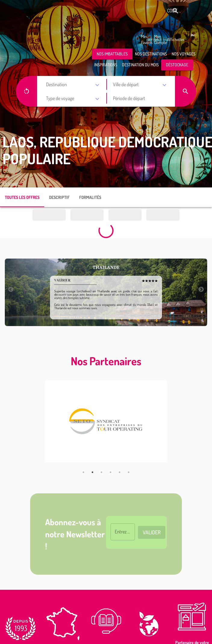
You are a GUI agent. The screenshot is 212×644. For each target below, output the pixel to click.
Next (201, 290)
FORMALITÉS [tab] (90, 197)
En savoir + (12, 183)
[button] (112, 54)
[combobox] (74, 85)
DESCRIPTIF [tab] (59, 197)
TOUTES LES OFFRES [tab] (22, 197)
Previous (11, 290)
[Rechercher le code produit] (176, 11)
